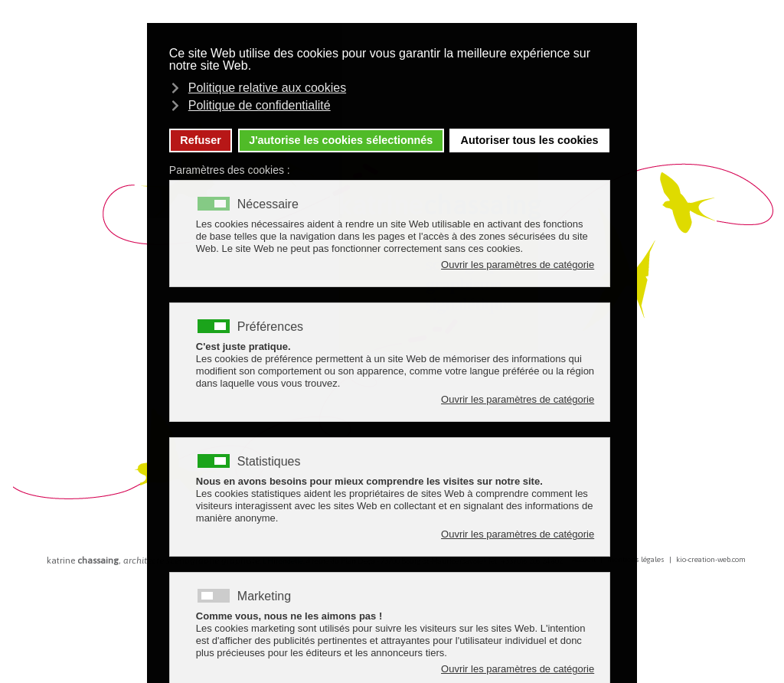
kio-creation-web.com (711, 559)
